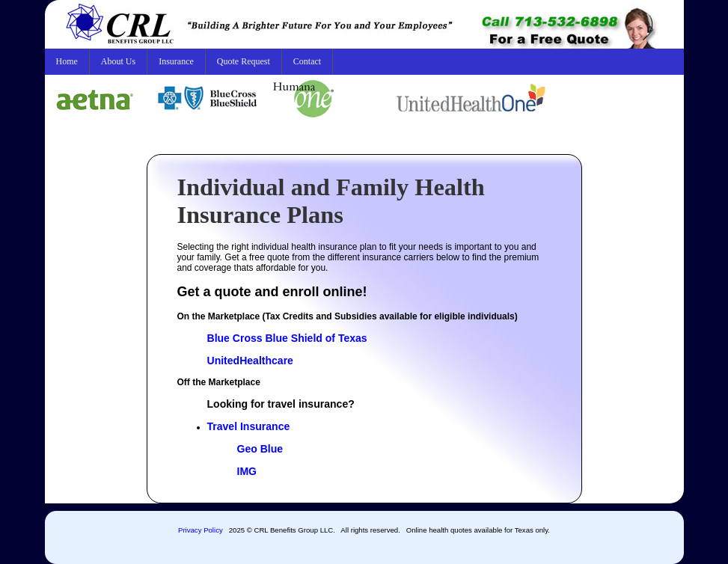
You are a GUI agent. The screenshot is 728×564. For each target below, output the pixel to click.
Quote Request (244, 61)
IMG (247, 471)
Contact (307, 61)
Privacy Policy (201, 530)
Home (67, 61)
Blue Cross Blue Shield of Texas (287, 338)
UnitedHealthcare (250, 361)
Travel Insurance (249, 426)
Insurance (176, 61)
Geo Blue (260, 449)
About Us (118, 61)
